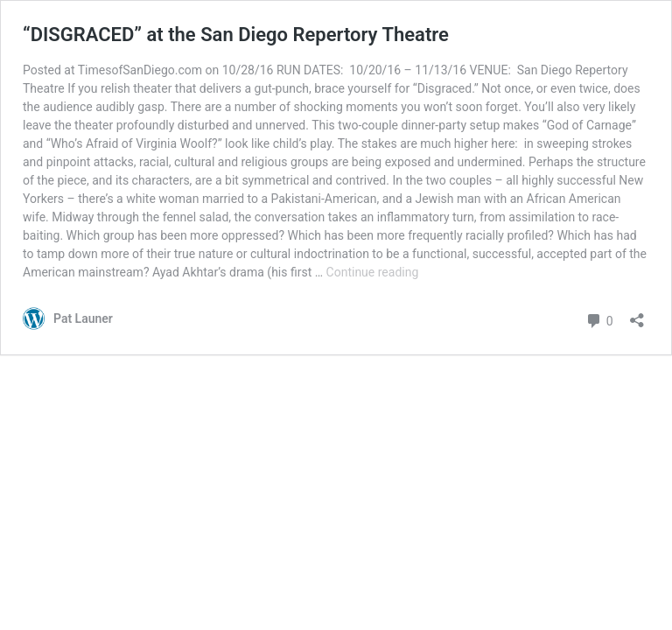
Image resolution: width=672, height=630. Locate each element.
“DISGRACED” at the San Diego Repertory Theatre (236, 35)
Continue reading (373, 272)
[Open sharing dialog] (637, 315)
